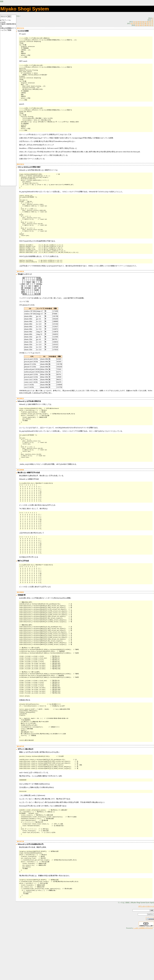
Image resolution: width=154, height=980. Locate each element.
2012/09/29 (20, 293)
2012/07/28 (20, 889)
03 (136, 24)
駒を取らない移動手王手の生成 (28, 501)
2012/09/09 (20, 498)
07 (145, 22)
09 (150, 22)
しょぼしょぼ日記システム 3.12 (143, 979)
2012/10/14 (20, 172)
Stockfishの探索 (23, 31)
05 (141, 22)
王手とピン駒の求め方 (25, 792)
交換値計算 (21, 627)
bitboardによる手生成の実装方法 (29, 422)
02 (136, 22)
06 (143, 22)
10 (152, 22)
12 (152, 20)
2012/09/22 (20, 420)
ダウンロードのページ (146, 957)
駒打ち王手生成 (23, 592)
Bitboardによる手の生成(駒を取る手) (30, 891)
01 (134, 22)
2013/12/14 (20, 28)
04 (138, 22)
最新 (2, 1)
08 (148, 22)
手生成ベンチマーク (25, 295)
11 (150, 24)
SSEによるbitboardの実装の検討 (29, 174)
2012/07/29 (20, 790)
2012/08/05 (20, 624)
